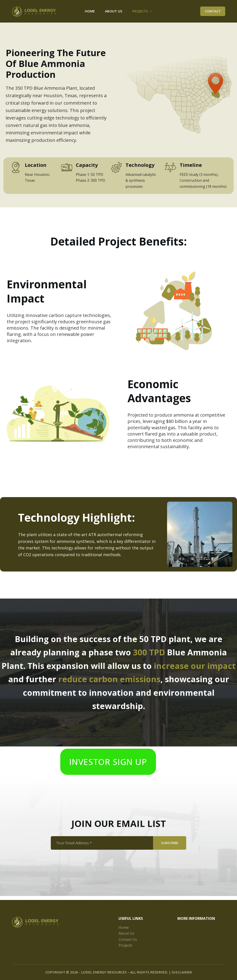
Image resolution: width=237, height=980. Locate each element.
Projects (143, 11)
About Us (114, 11)
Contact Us (128, 939)
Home (90, 11)
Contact (213, 11)
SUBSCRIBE (170, 847)
